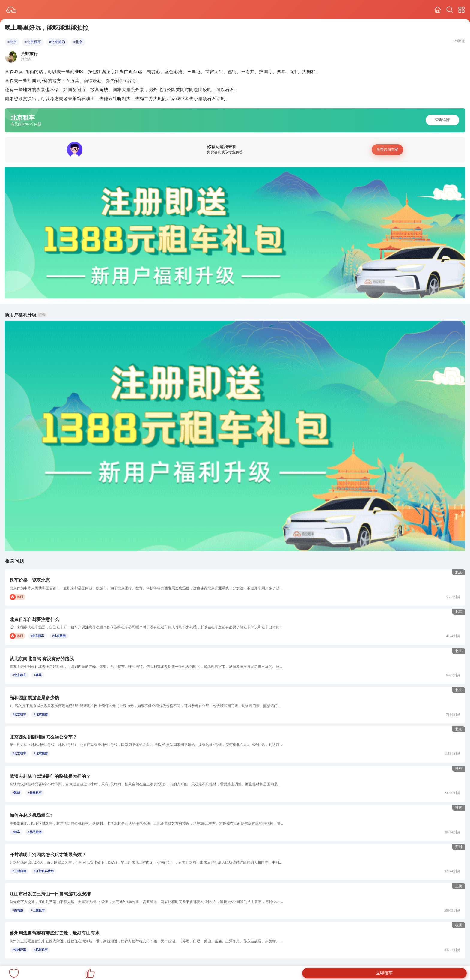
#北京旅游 (57, 42)
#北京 (12, 42)
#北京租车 (33, 42)
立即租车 (384, 973)
